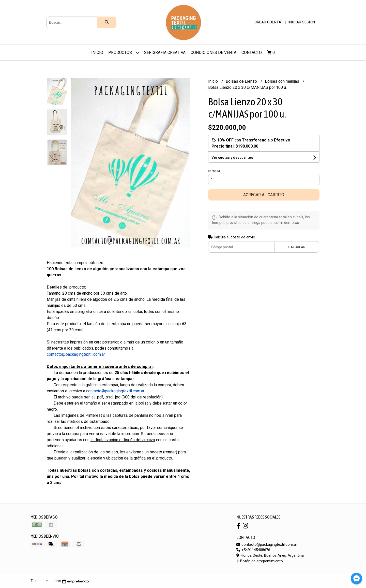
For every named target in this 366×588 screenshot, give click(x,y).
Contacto (252, 53)
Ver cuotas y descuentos (232, 157)
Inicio (97, 53)
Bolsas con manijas (283, 81)
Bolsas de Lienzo (242, 81)
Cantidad (214, 171)
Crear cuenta (268, 22)
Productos (124, 53)
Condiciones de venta (213, 53)
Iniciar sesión (302, 22)
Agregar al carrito (264, 195)
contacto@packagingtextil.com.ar (267, 545)
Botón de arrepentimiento (260, 561)
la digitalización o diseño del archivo (123, 440)
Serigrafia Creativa (165, 53)
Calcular (297, 247)
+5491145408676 (253, 550)
